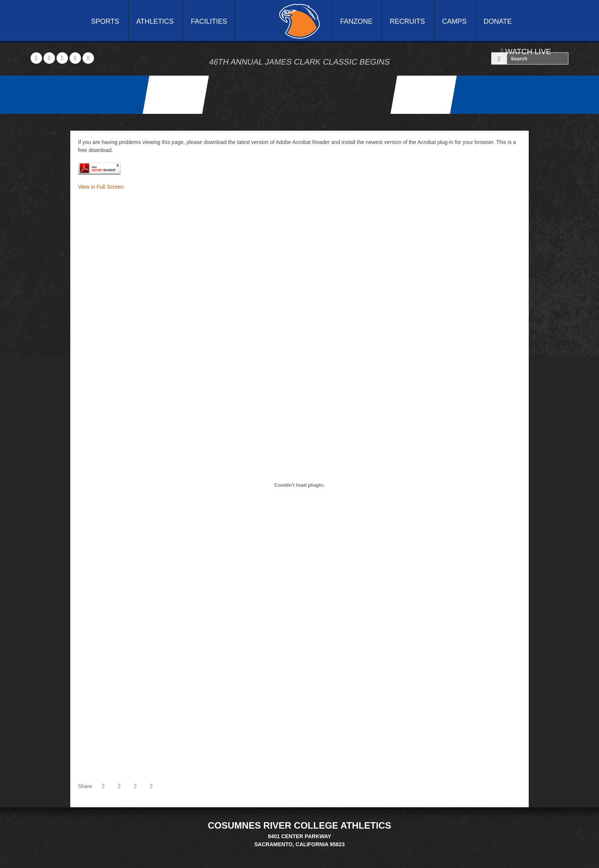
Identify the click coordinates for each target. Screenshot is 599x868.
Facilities (209, 21)
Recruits (407, 21)
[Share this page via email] (135, 786)
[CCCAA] (304, 852)
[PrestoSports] (314, 852)
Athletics (155, 21)
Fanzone (356, 21)
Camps (454, 21)
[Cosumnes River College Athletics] (176, 95)
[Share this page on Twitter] (119, 786)
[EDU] (295, 852)
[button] (151, 786)
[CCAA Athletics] (424, 95)
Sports (105, 21)
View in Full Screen (101, 187)
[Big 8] (285, 852)
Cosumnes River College (299, 21)
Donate (498, 21)
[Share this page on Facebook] (103, 786)
